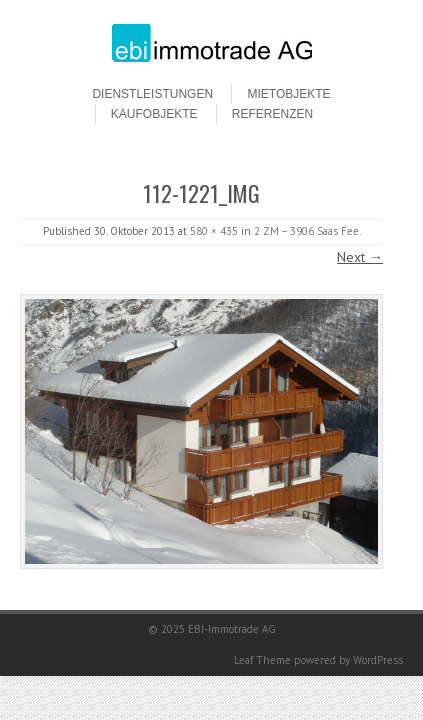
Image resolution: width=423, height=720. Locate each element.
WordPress (378, 660)
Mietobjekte (288, 94)
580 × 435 (214, 231)
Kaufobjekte (154, 114)
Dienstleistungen (152, 94)
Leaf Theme (262, 660)
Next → (360, 257)
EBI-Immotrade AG (232, 629)
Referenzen (272, 114)
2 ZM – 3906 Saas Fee (306, 231)
